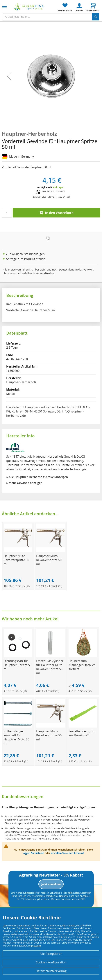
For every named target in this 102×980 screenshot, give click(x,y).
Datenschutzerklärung (51, 971)
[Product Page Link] (18, 551)
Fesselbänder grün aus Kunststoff (82, 733)
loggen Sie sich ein (33, 853)
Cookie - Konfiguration (51, 962)
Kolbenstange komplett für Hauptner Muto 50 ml (16, 737)
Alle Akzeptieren (51, 954)
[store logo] (29, 7)
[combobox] (51, 17)
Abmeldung (22, 893)
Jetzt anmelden (51, 884)
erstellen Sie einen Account (67, 853)
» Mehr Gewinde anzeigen (24, 483)
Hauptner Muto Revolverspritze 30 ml (16, 560)
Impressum (35, 946)
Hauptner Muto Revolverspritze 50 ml (49, 560)
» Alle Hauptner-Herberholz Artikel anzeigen (37, 477)
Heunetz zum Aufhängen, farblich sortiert (82, 665)
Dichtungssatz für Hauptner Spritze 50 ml (18, 665)
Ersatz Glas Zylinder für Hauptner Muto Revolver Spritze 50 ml (50, 667)
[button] (9, 76)
